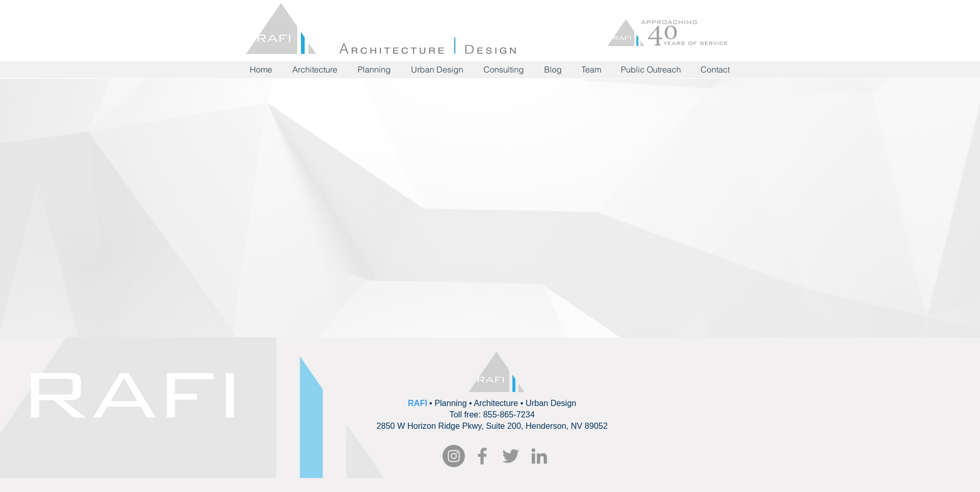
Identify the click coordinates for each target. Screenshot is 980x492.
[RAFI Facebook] (482, 456)
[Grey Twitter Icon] (511, 456)
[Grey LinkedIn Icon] (539, 456)
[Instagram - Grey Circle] (454, 456)
